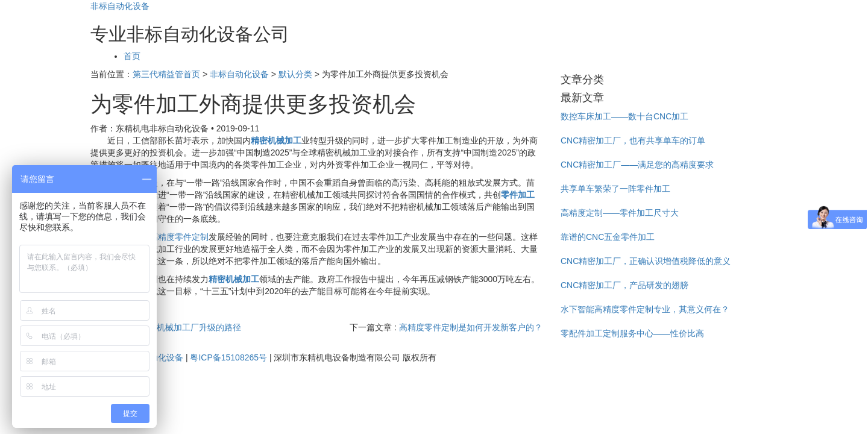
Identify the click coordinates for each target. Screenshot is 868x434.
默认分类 (295, 74)
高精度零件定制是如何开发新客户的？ (471, 327)
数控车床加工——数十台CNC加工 (624, 116)
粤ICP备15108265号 (228, 357)
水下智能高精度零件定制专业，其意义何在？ (645, 309)
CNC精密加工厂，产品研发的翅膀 (624, 285)
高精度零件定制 (179, 237)
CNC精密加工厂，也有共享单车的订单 (633, 140)
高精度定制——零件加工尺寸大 (620, 213)
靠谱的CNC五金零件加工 (608, 237)
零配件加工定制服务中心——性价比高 (632, 333)
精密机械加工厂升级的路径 (190, 327)
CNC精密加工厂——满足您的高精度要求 (637, 165)
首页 (132, 56)
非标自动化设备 (120, 6)
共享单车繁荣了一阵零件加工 (615, 189)
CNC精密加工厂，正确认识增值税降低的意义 (646, 261)
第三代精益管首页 (166, 74)
